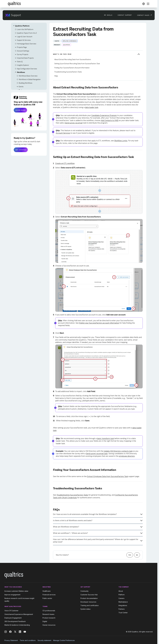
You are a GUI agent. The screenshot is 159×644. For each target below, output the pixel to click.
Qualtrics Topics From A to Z (27, 33)
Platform (122, 595)
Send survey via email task (97, 454)
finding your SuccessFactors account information (99, 323)
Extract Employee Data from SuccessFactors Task (108, 476)
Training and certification (90, 605)
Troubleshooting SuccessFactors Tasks (68, 72)
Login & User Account (25, 37)
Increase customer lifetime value (16, 591)
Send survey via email (74, 123)
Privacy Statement (11, 640)
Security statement (44, 640)
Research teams (48, 614)
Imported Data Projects (25, 58)
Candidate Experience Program (104, 115)
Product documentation (89, 598)
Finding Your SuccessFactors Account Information (72, 68)
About (121, 591)
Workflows (21, 72)
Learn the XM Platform (25, 29)
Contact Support (125, 15)
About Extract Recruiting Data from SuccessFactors (73, 59)
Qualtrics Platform (22, 26)
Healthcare (47, 591)
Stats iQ (20, 62)
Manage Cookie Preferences (64, 640)
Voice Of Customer (11, 611)
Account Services (63, 133)
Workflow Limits (121, 141)
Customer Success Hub (89, 595)
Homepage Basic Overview (27, 44)
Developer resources (88, 602)
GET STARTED (21, 150)
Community (84, 591)
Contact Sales (143, 15)
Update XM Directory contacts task (118, 451)
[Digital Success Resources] (143, 4)
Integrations (123, 605)
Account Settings (23, 51)
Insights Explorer (23, 65)
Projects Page (22, 47)
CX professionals (49, 611)
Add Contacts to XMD (110, 120)
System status (85, 609)
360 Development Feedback (15, 621)
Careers (121, 598)
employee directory (127, 456)
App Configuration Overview (27, 69)
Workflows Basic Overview (28, 76)
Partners (122, 609)
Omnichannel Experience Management (19, 614)
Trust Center (123, 613)
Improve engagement (12, 595)
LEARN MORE (20, 110)
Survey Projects (23, 54)
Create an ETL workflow (65, 163)
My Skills (108, 15)
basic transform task (105, 439)
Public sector (47, 598)
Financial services (49, 595)
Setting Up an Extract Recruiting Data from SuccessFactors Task (77, 64)
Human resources (49, 625)
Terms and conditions (28, 640)
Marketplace (123, 602)
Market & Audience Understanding (17, 625)
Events (21, 87)
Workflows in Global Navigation (30, 79)
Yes (130, 555)
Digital (45, 621)
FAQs (56, 76)
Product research (49, 618)
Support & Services (24, 40)
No (137, 555)
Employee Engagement (13, 618)
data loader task (92, 107)
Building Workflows (26, 83)
